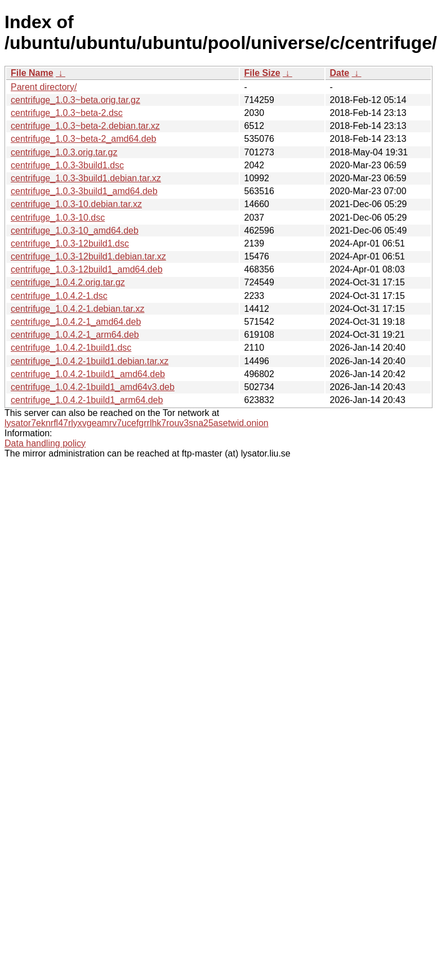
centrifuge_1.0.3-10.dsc (58, 218)
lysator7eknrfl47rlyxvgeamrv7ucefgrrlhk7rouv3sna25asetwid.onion (137, 423)
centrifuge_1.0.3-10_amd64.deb (75, 231)
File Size (262, 73)
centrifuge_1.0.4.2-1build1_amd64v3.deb (93, 387)
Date (340, 73)
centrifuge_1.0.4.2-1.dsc (59, 296)
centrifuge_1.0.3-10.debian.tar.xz (76, 204)
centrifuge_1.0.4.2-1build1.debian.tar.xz (90, 361)
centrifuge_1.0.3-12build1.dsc (70, 243)
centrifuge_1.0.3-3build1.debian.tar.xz (86, 178)
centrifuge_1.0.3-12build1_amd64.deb (87, 269)
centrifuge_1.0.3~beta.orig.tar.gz (75, 100)
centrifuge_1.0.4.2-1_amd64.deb (76, 322)
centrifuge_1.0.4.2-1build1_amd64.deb (88, 374)
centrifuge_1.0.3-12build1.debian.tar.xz (88, 256)
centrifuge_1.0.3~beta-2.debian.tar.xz (85, 126)
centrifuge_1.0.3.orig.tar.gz (64, 152)
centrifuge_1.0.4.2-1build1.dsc (71, 348)
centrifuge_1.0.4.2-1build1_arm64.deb (87, 400)
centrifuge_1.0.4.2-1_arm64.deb (75, 335)
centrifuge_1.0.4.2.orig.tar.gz (68, 282)
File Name (32, 73)
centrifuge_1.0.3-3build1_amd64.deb (84, 191)
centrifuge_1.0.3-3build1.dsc (67, 165)
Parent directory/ (44, 87)
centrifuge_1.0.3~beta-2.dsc (67, 113)
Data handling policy (45, 443)
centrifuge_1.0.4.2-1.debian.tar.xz (78, 309)
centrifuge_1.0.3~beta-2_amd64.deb (83, 139)
